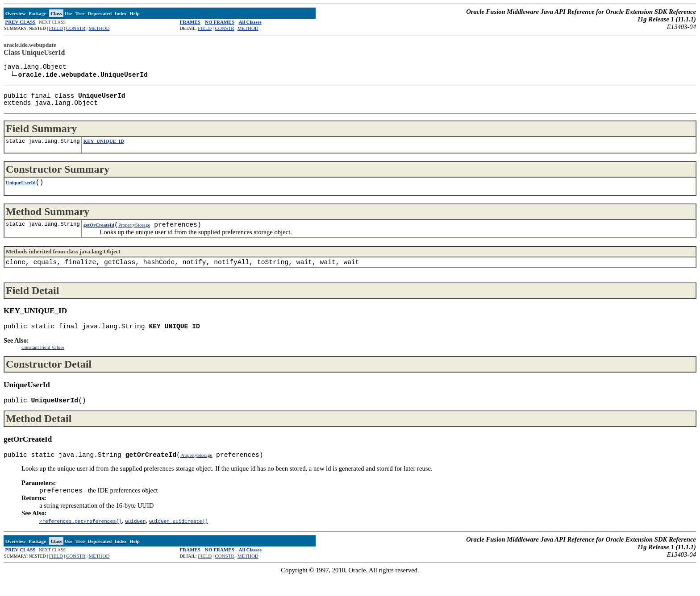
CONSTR (76, 28)
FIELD (56, 28)
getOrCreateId (99, 235)
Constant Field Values (43, 360)
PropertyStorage (134, 235)
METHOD (99, 28)
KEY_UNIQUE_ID (104, 147)
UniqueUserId (21, 190)
